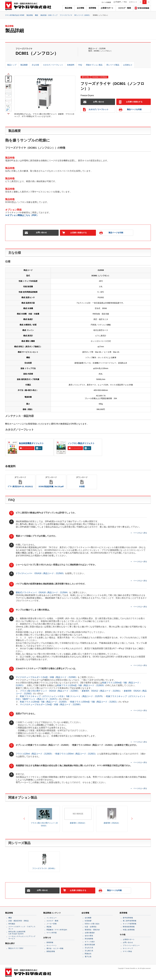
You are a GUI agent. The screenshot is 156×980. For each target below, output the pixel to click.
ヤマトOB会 (127, 951)
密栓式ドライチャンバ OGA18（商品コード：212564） (42, 592)
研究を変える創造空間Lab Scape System (17, 933)
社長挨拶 (88, 921)
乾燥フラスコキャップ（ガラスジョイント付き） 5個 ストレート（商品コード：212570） (62, 696)
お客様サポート (107, 8)
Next (8, 113)
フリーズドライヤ (66, 15)
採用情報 (92, 8)
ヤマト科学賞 (52, 933)
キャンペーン (52, 945)
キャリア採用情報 (130, 924)
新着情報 (50, 942)
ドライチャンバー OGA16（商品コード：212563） (40, 573)
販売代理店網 (90, 945)
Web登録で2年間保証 (100, 77)
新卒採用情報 (128, 918)
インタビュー (52, 918)
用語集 (49, 927)
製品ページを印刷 (130, 110)
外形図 (82, 482)
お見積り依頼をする (131, 102)
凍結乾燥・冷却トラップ (49, 15)
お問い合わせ (94, 102)
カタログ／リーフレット (96, 110)
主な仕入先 (89, 948)
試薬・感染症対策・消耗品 (19, 921)
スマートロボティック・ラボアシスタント (22, 928)
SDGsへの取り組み (92, 924)
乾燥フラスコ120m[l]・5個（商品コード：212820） (81, 685)
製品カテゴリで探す (16, 948)
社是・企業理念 (91, 927)
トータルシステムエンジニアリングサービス (22, 937)
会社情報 (80, 8)
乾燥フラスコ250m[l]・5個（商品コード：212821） (94, 702)
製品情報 (69, 8)
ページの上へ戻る (140, 533)
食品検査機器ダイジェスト (31, 443)
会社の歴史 (89, 936)
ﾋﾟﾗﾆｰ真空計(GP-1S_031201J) (20, 482)
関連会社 (88, 954)
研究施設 (12, 924)
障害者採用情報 (129, 927)
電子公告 (88, 957)
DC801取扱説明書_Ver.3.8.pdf (51, 482)
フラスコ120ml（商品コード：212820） (35, 754)
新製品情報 (51, 951)
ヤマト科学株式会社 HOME (15, 15)
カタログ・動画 (125, 8)
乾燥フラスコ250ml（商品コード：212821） (76, 754)
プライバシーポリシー (131, 945)
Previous (8, 74)
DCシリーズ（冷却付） (82, 15)
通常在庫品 (86, 77)
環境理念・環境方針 (92, 930)
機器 (37, 15)
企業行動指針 (90, 933)
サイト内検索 (106, 2)
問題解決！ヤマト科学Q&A (57, 930)
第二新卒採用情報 (130, 921)
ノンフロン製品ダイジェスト (81, 443)
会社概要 (88, 918)
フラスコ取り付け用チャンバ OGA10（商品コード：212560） (50, 691)
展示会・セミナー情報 (55, 948)
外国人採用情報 (129, 930)
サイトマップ (128, 948)
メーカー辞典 (52, 924)
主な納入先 (89, 951)
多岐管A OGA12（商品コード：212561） (102, 691)
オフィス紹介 (90, 942)
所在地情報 (89, 939)
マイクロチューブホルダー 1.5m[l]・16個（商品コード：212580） (47, 677)
